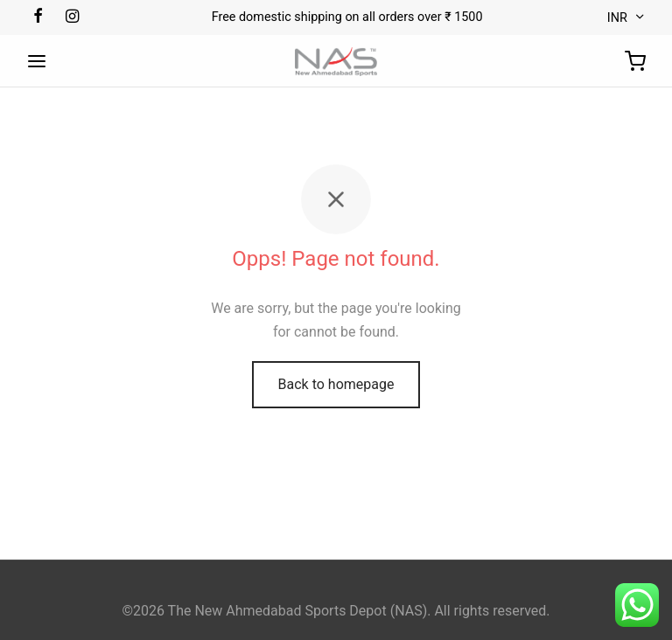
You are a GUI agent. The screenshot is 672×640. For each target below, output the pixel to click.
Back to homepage (336, 384)
